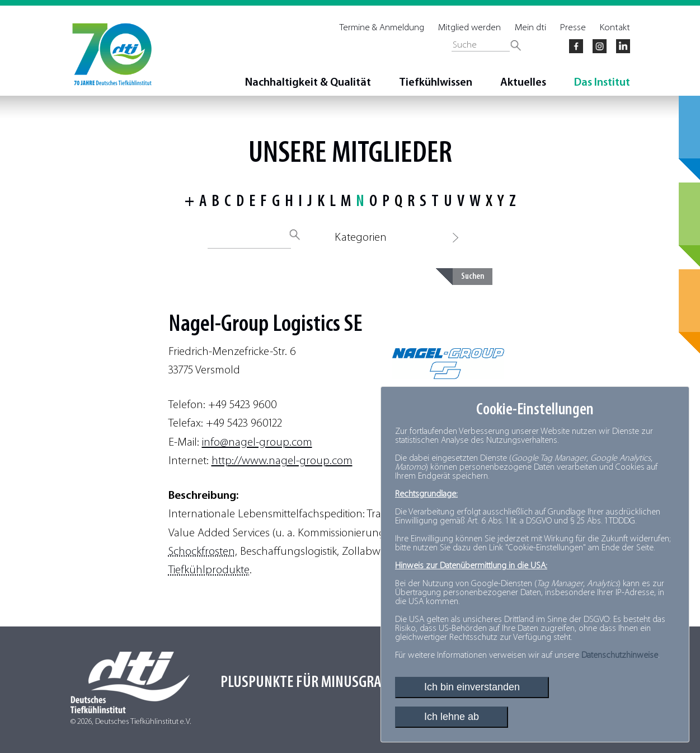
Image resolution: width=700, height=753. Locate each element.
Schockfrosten (202, 552)
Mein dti (530, 28)
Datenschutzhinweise (620, 656)
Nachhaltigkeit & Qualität (308, 83)
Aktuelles (523, 83)
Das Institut (602, 83)
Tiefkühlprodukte (209, 570)
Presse (573, 28)
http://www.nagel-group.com (282, 461)
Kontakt (615, 28)
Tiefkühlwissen (436, 83)
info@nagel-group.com (257, 443)
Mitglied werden (469, 28)
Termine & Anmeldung (382, 28)
